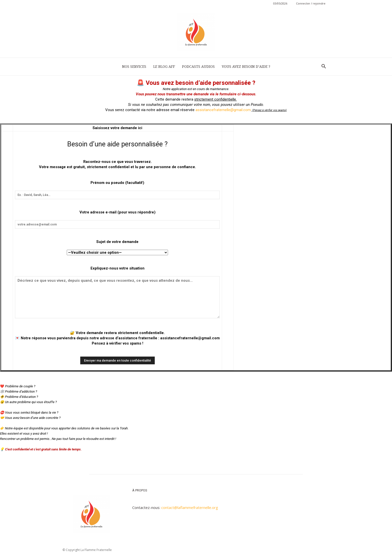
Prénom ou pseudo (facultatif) (117, 183)
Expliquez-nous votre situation (117, 268)
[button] (323, 67)
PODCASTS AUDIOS (198, 67)
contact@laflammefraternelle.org (190, 507)
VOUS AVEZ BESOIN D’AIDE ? (246, 67)
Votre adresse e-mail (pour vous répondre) (117, 212)
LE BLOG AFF (164, 67)
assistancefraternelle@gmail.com (223, 110)
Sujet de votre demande (117, 242)
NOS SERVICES (134, 67)
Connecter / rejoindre (311, 3)
